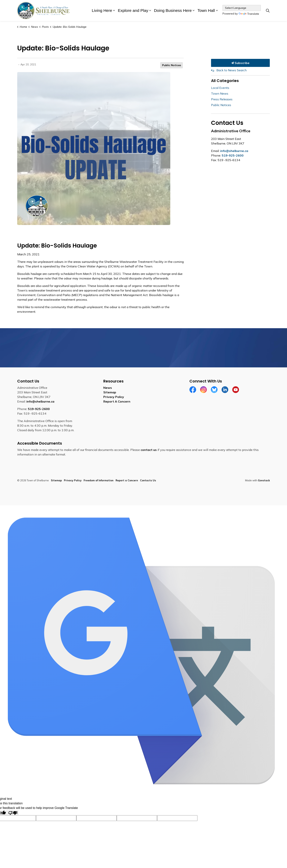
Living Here (102, 10)
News (108, 388)
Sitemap (110, 392)
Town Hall (206, 10)
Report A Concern (117, 401)
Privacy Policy (114, 397)
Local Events (220, 88)
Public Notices (172, 65)
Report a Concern (127, 480)
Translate (249, 14)
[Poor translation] (13, 813)
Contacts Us (148, 480)
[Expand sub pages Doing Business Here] (194, 11)
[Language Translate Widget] (242, 8)
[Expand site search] (268, 11)
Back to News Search (232, 70)
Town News (220, 93)
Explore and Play (133, 10)
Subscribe (241, 63)
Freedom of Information (99, 480)
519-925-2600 (233, 155)
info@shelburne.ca (234, 151)
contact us (149, 450)
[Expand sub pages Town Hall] (217, 11)
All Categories (225, 81)
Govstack (264, 480)
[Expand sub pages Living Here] (114, 11)
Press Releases (222, 99)
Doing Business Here (173, 10)
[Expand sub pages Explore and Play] (150, 11)
